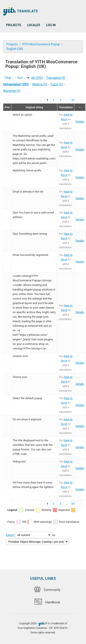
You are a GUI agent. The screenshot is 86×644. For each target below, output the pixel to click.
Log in (51, 25)
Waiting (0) (40, 84)
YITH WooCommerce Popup (41, 44)
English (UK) (15, 49)
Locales (34, 25)
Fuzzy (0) (57, 84)
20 (73, 100)
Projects (14, 25)
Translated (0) (56, 78)
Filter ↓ (9, 78)
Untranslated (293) (16, 84)
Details (80, 122)
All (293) (37, 78)
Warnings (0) (12, 91)
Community (47, 590)
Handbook (47, 602)
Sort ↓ (21, 78)
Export (10, 535)
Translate (21, 11)
